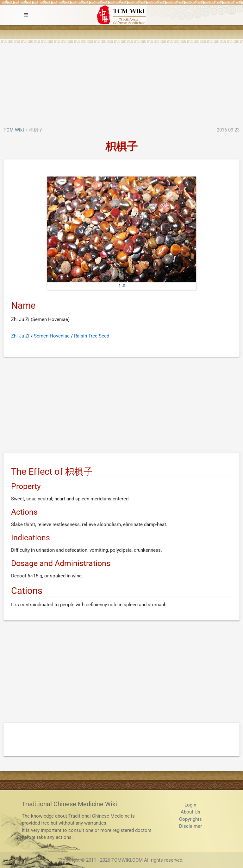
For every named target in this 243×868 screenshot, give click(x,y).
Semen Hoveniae (52, 336)
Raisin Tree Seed (92, 336)
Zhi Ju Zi (20, 336)
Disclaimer (190, 826)
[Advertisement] (121, 79)
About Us (190, 812)
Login (190, 805)
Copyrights (190, 819)
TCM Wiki (14, 130)
